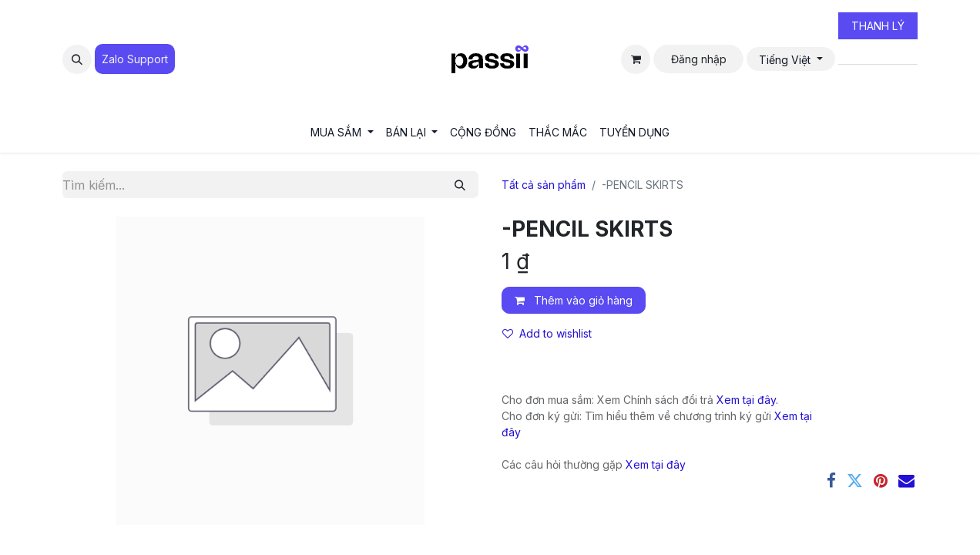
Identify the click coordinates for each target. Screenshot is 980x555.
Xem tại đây (656, 464)
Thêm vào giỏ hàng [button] (574, 300)
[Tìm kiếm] (460, 185)
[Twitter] (855, 481)
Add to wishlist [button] (547, 333)
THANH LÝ (878, 26)
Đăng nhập (699, 59)
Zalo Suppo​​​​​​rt (135, 59)
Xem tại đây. (747, 400)
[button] (77, 59)
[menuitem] (342, 132)
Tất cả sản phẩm (544, 185)
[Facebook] (831, 481)
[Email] (906, 481)
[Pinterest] (881, 481)
